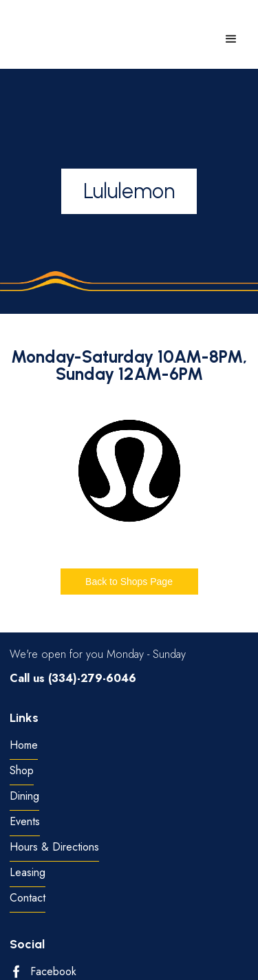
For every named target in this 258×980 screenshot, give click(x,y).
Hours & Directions (54, 848)
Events (25, 822)
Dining (24, 797)
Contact (28, 898)
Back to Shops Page (129, 582)
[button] (231, 39)
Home (24, 746)
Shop (22, 771)
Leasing (28, 873)
